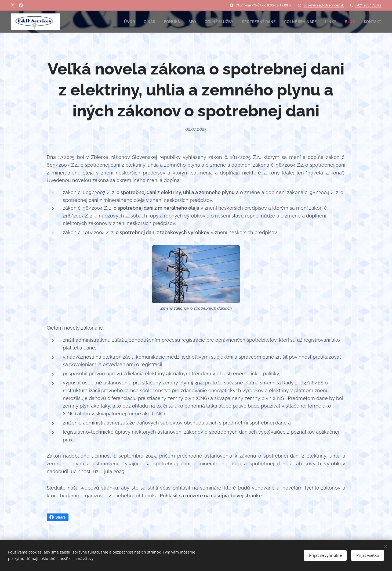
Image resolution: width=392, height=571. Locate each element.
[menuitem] (117, 22)
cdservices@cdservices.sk (324, 5)
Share (58, 517)
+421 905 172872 (368, 5)
